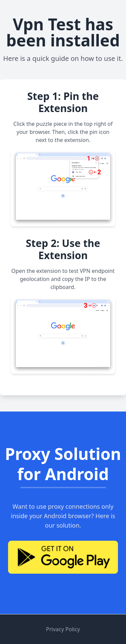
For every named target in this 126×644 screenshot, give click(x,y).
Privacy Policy (63, 629)
